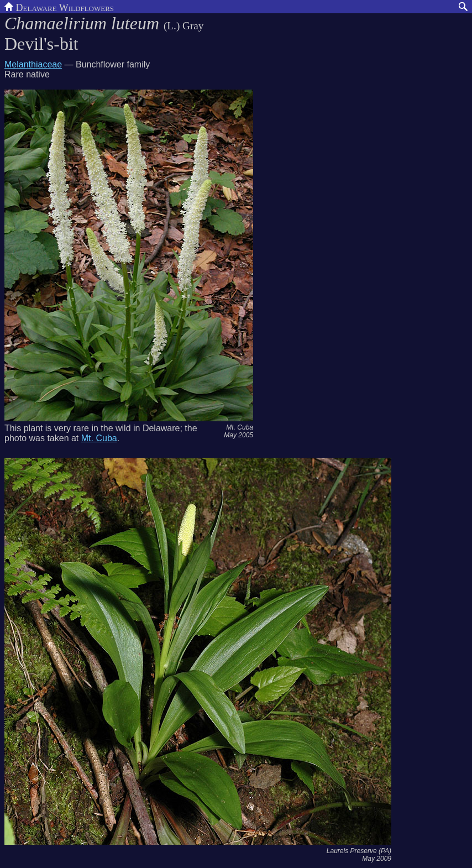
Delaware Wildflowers (59, 7)
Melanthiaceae (33, 64)
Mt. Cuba (99, 438)
